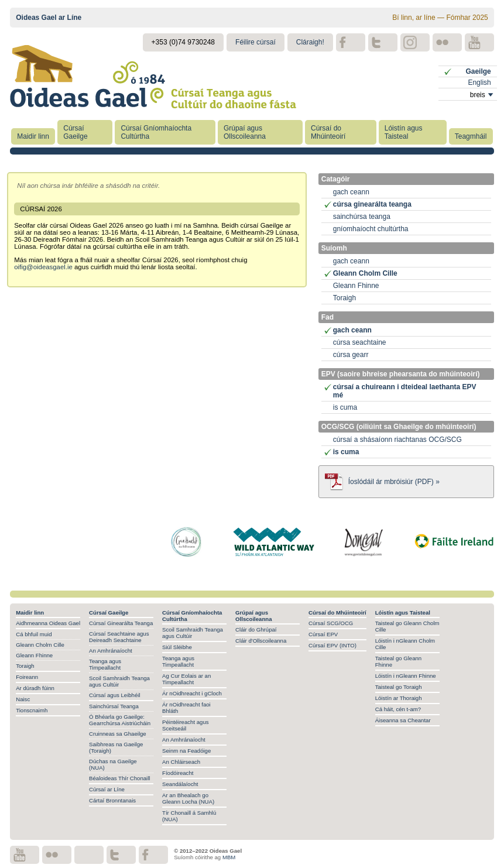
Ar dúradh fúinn (35, 688)
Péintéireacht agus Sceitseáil (185, 725)
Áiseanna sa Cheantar (403, 720)
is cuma (345, 407)
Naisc (23, 699)
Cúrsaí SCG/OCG (331, 623)
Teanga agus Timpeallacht (105, 664)
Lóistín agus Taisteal (404, 132)
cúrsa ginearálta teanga (372, 204)
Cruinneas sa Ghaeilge (118, 734)
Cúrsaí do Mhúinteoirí (328, 132)
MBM (229, 857)
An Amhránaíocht (111, 651)
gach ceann (351, 192)
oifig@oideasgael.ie (43, 267)
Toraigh (344, 298)
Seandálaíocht (180, 784)
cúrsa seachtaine (360, 342)
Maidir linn (33, 136)
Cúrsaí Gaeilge (75, 132)
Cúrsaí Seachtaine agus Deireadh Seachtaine (119, 637)
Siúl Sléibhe (177, 647)
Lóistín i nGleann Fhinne (406, 676)
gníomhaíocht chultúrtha (371, 229)
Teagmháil (471, 136)
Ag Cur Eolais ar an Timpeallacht (186, 679)
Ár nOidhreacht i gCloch (192, 693)
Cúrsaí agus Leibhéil (114, 695)
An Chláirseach (181, 762)
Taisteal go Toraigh (399, 687)
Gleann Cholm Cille (365, 273)
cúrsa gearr (351, 355)
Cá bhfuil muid (34, 634)
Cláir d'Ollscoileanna (261, 641)
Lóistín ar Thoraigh (399, 698)
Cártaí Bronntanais (112, 800)
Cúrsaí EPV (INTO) (332, 645)
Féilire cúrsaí (256, 42)
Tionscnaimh (32, 710)
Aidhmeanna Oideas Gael (48, 623)
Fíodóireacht (178, 773)
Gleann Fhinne (356, 286)
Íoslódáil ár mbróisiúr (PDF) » (394, 482)
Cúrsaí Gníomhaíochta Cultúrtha (156, 132)
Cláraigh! (310, 42)
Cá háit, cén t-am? (398, 709)
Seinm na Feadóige (186, 751)
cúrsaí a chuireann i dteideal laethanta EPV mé (405, 391)
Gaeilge (478, 71)
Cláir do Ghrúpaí (256, 629)
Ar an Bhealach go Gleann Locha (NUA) (188, 798)
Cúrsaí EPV (323, 634)
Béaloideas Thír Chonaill (119, 778)
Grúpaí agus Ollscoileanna (245, 132)
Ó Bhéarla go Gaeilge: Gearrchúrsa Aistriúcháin (120, 720)
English (479, 83)
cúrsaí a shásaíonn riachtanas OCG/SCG (397, 440)
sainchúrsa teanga (362, 217)
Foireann (27, 677)
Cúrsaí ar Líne (107, 789)
